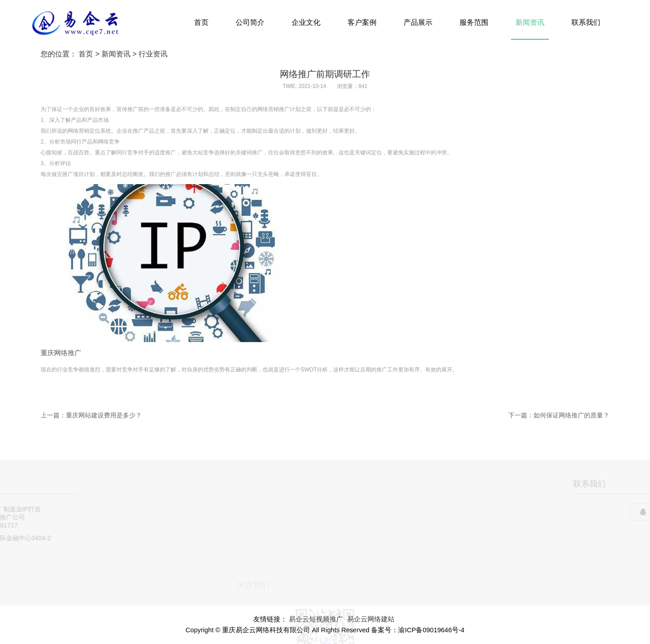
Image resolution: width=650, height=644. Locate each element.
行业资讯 (153, 54)
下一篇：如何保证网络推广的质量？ (559, 415)
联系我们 (586, 22)
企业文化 (306, 22)
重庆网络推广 (61, 353)
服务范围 (474, 22)
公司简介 (250, 22)
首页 (201, 22)
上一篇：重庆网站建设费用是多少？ (91, 415)
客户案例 (362, 22)
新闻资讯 (530, 22)
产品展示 (418, 22)
